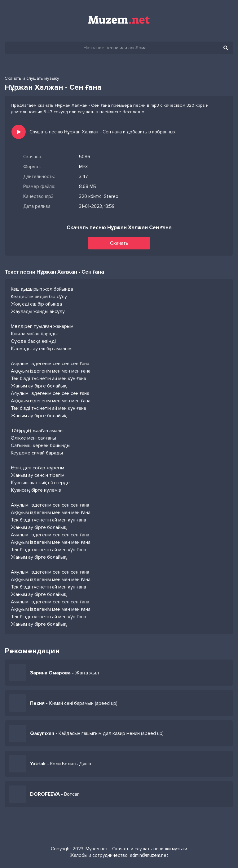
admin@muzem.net (149, 855)
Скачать (119, 243)
